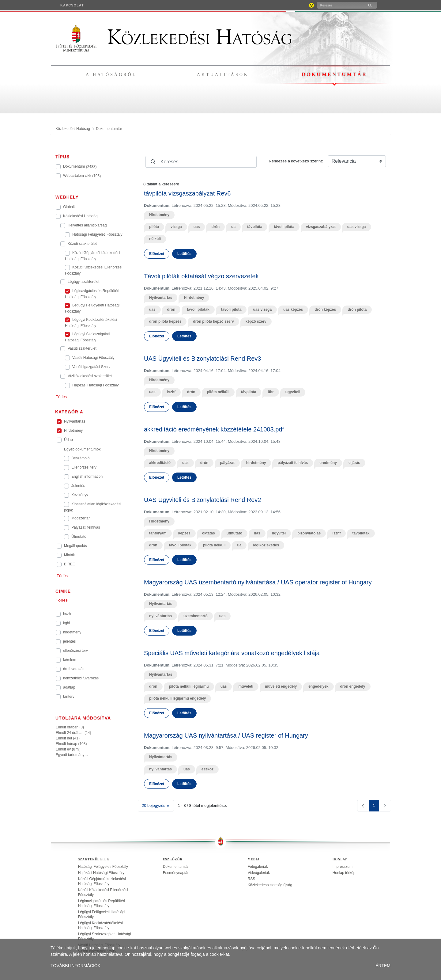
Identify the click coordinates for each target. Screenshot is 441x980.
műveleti (246, 686)
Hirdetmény (159, 215)
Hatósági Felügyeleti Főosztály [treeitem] (103, 867)
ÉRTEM (383, 966)
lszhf (171, 392)
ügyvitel (279, 533)
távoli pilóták (198, 310)
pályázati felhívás (293, 463)
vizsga (176, 227)
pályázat (227, 463)
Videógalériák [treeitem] (259, 873)
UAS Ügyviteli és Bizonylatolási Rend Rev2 (202, 500)
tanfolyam (158, 533)
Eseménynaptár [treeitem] (176, 873)
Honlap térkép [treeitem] (344, 873)
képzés (184, 533)
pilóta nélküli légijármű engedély (177, 698)
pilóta (154, 227)
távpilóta (255, 227)
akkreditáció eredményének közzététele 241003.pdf (214, 429)
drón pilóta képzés (165, 321)
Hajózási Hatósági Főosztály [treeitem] (101, 873)
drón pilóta (357, 310)
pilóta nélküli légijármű (189, 686)
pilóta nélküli (218, 392)
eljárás (354, 463)
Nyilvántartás (161, 298)
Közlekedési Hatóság (174, 37)
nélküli (155, 239)
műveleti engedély (281, 686)
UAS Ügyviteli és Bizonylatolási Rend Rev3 (202, 359)
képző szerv (256, 321)
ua (233, 227)
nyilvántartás (160, 616)
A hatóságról (111, 75)
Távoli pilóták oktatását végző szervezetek (201, 276)
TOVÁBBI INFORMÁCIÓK (75, 966)
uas (197, 227)
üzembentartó (196, 616)
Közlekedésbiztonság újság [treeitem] (270, 885)
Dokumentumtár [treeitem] (176, 867)
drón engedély (353, 686)
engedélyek (318, 686)
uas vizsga (357, 227)
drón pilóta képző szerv (213, 321)
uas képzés (293, 310)
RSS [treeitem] (252, 879)
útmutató (234, 533)
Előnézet (157, 254)
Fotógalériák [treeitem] (258, 867)
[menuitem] (72, 5)
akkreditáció (160, 463)
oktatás (209, 533)
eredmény (328, 463)
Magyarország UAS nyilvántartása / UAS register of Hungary (226, 735)
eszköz (207, 769)
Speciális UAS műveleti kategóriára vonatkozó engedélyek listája (232, 653)
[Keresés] (340, 5)
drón (215, 227)
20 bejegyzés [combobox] (158, 806)
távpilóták (361, 533)
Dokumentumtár (334, 74)
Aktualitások (223, 75)
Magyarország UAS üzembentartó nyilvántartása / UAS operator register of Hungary (258, 582)
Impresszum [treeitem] (343, 867)
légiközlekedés (266, 545)
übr (271, 392)
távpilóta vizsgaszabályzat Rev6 (187, 193)
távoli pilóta (284, 227)
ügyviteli (293, 392)
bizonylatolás (309, 533)
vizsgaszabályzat (321, 227)
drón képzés (325, 310)
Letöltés (184, 254)
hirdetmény (256, 463)
